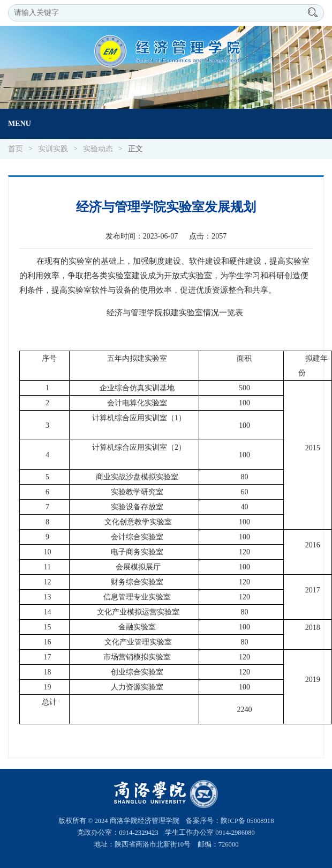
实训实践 (53, 149)
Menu (20, 124)
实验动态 (98, 149)
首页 (16, 149)
